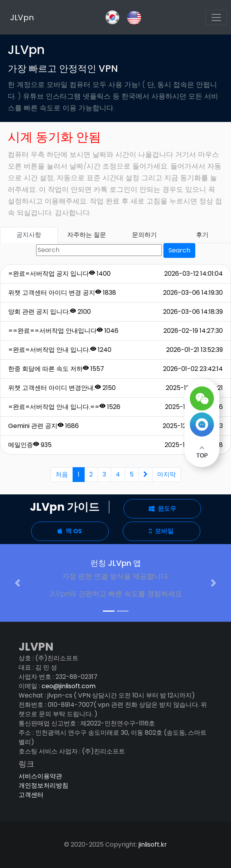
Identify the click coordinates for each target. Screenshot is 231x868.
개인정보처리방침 (43, 785)
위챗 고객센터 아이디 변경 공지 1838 (62, 293)
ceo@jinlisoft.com (69, 686)
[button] (17, 583)
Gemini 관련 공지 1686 (43, 426)
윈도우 (162, 509)
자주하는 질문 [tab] (87, 235)
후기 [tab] (202, 235)
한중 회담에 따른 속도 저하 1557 (56, 369)
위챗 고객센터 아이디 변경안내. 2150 (62, 388)
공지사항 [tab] (29, 235)
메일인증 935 (30, 445)
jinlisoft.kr (153, 845)
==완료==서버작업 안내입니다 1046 (63, 331)
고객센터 (31, 795)
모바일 (161, 531)
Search (179, 250)
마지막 (167, 474)
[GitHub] (112, 17)
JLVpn (22, 17)
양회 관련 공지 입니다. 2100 (49, 312)
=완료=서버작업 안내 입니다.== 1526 (64, 407)
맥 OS (70, 531)
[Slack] (134, 17)
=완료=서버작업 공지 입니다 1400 (59, 274)
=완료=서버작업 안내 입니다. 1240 (60, 350)
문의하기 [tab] (144, 235)
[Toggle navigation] (216, 17)
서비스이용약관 (40, 776)
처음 (62, 474)
